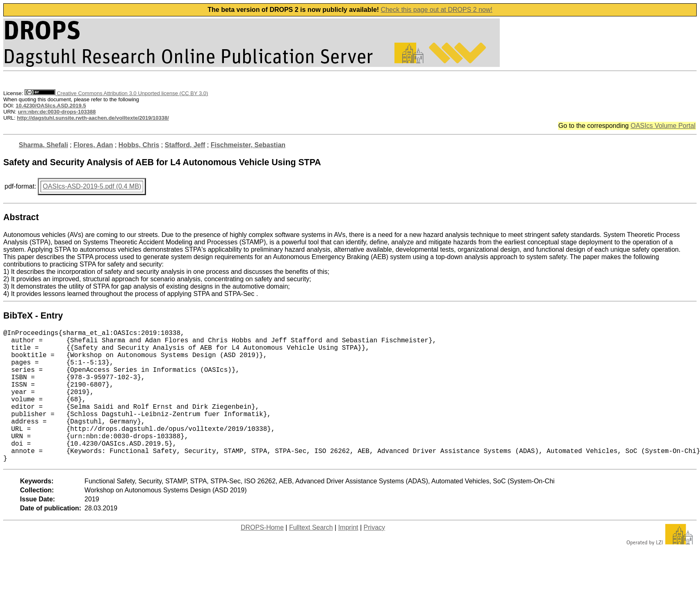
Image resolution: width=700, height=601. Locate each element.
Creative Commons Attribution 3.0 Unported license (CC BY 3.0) (116, 93)
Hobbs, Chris (139, 145)
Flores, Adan (93, 145)
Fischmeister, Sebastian (248, 145)
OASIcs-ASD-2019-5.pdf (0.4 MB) (92, 186)
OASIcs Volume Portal (663, 126)
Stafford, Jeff (185, 145)
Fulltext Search (311, 557)
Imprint (348, 557)
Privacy (374, 557)
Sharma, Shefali (43, 145)
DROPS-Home (262, 557)
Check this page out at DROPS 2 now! (437, 10)
